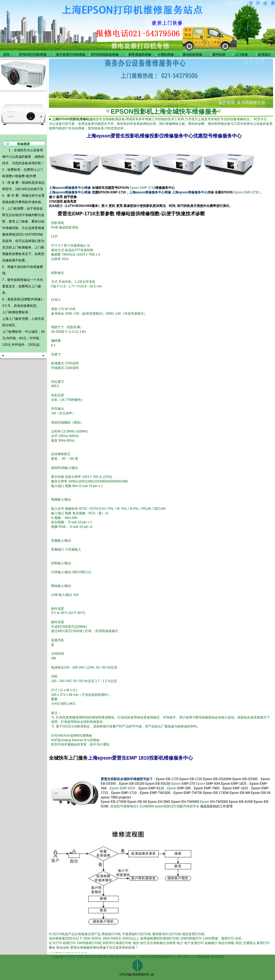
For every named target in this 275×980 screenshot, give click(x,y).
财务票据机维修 (140, 55)
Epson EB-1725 (167, 779)
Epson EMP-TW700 (188, 793)
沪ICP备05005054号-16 (137, 975)
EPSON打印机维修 (33, 55)
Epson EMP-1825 (234, 784)
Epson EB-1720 (191, 779)
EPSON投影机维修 (105, 55)
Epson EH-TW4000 (185, 802)
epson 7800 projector (116, 797)
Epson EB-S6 (138, 802)
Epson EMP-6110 (151, 788)
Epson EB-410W (241, 802)
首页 (6, 55)
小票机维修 (166, 55)
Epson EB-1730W (216, 793)
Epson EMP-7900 (207, 788)
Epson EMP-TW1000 (155, 793)
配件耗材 (219, 55)
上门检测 (18, 247)
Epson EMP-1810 (235, 788)
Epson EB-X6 (261, 793)
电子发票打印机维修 (71, 55)
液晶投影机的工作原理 (216, 806)
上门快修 (241, 55)
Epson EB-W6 (240, 793)
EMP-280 (184, 788)
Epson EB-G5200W (217, 779)
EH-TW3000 (219, 802)
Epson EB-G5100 (132, 784)
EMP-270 (188, 784)
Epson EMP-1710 (124, 793)
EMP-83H (213, 784)
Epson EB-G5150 (158, 784)
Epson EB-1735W (114, 802)
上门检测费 (15, 209)
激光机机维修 (192, 55)
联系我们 (264, 55)
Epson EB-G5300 (245, 779)
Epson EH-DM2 (159, 802)
